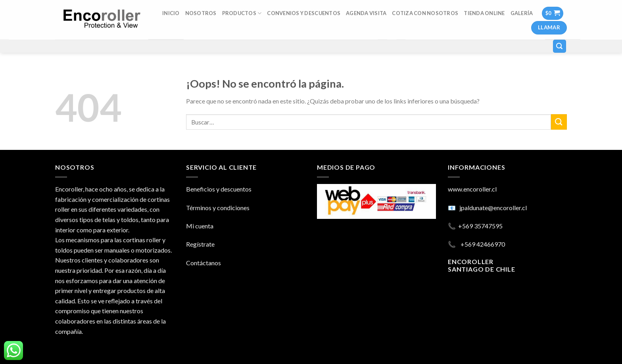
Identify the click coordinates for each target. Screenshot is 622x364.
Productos (242, 13)
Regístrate (200, 244)
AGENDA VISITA (366, 13)
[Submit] (559, 122)
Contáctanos (203, 263)
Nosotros (201, 13)
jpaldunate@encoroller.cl (493, 208)
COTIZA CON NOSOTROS (425, 13)
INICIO (171, 13)
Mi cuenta (200, 226)
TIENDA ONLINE (484, 13)
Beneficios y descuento (217, 189)
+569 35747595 (480, 226)
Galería (522, 13)
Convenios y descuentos (304, 13)
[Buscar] (560, 46)
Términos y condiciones (218, 208)
